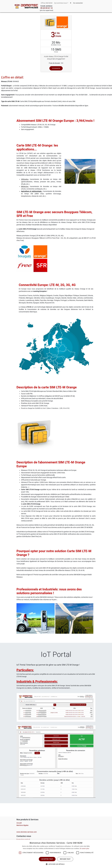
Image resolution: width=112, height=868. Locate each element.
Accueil (19, 823)
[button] (71, 3)
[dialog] (56, 854)
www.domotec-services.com (27, 832)
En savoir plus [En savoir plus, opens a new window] (84, 848)
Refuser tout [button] (65, 859)
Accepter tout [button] (47, 859)
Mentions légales (22, 825)
